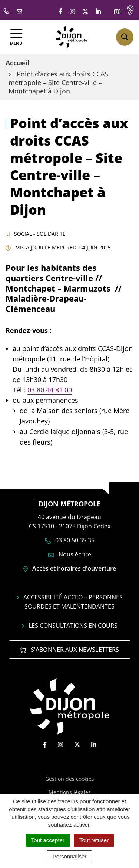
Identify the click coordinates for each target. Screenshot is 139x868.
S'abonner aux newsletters (70, 650)
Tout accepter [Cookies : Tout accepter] (48, 840)
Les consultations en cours (70, 626)
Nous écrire (70, 554)
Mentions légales (70, 792)
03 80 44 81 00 (50, 390)
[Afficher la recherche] (125, 37)
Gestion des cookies (70, 779)
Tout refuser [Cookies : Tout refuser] (94, 840)
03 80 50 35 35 (70, 540)
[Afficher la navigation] (16, 37)
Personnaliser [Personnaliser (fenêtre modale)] (70, 856)
